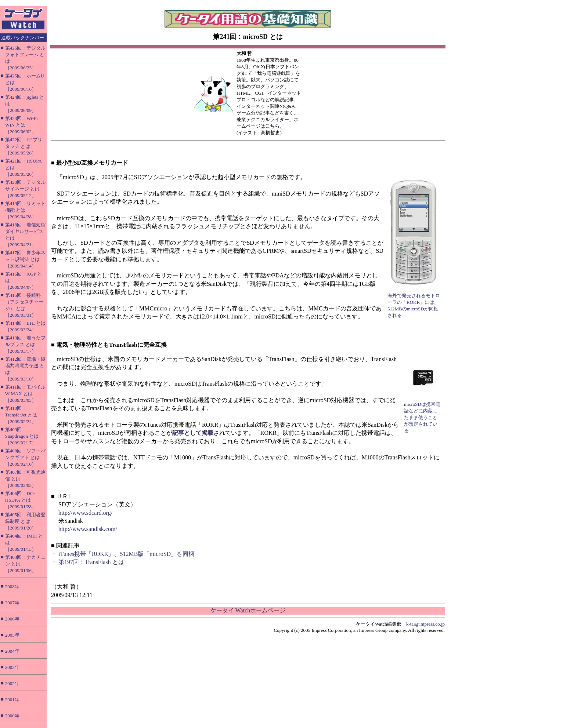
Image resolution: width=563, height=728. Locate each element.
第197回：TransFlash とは (91, 562)
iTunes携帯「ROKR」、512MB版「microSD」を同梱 (126, 554)
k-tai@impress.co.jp (425, 624)
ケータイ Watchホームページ (248, 610)
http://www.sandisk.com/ (88, 529)
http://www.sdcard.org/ (85, 513)
